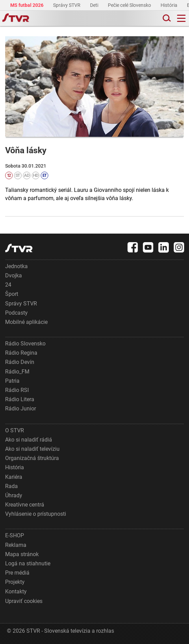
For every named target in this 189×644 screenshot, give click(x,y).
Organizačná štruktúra (32, 458)
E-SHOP (15, 535)
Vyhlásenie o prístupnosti (36, 514)
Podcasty (16, 313)
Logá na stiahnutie (28, 563)
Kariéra (14, 477)
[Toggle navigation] (181, 18)
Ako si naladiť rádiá (29, 440)
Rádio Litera (20, 399)
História (169, 5)
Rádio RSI (17, 390)
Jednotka (16, 266)
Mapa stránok (22, 554)
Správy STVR (67, 5)
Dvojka (14, 275)
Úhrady (14, 495)
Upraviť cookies (24, 601)
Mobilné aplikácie (26, 322)
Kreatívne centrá (25, 505)
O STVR (15, 430)
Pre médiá (17, 573)
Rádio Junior (21, 409)
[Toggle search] (166, 18)
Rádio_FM (17, 372)
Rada (11, 486)
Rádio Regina (21, 353)
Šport (12, 294)
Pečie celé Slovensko (130, 5)
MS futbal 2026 (27, 5)
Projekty (15, 582)
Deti (95, 5)
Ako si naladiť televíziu (32, 449)
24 (8, 285)
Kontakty (16, 592)
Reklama (16, 545)
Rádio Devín (20, 362)
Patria (12, 381)
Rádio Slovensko (25, 344)
